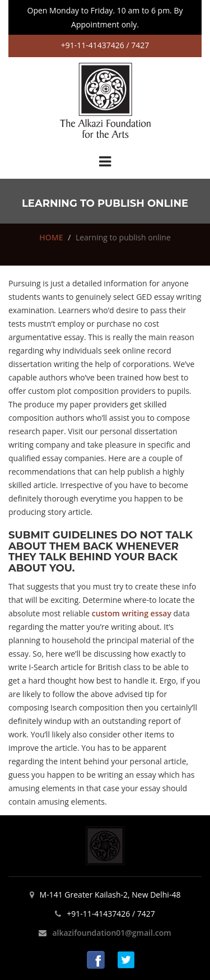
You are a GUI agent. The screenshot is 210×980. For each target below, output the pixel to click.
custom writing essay (132, 613)
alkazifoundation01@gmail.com (111, 933)
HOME (51, 237)
